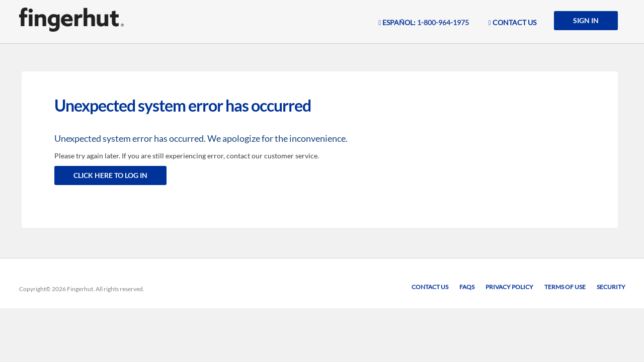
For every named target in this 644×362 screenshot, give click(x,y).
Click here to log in (110, 175)
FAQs (467, 287)
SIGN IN (586, 20)
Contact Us (430, 287)
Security (611, 287)
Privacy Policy (509, 287)
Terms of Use (565, 287)
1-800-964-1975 (443, 22)
